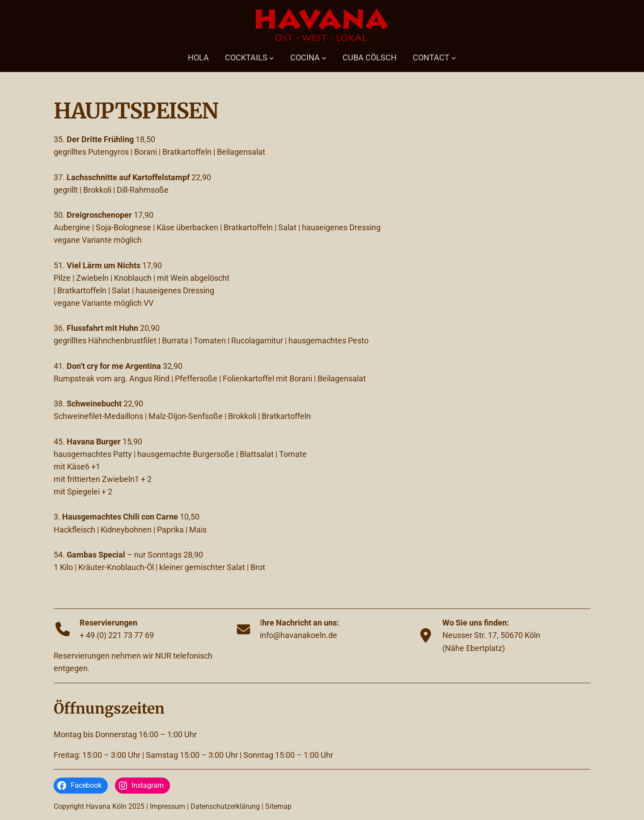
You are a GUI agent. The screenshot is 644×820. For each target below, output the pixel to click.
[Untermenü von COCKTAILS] (272, 58)
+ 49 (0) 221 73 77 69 (117, 635)
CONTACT (431, 58)
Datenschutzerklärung (225, 806)
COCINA (305, 58)
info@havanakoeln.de (299, 635)
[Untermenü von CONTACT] (454, 58)
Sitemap (278, 806)
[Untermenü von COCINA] (324, 58)
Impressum (167, 806)
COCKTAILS (246, 58)
